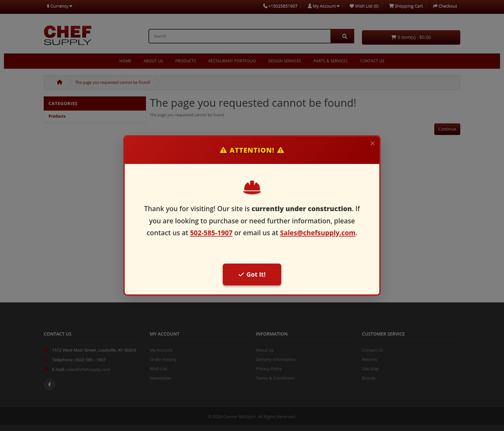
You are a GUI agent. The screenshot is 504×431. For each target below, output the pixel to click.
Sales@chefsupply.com (318, 233)
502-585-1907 (211, 233)
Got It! (252, 274)
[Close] (373, 143)
